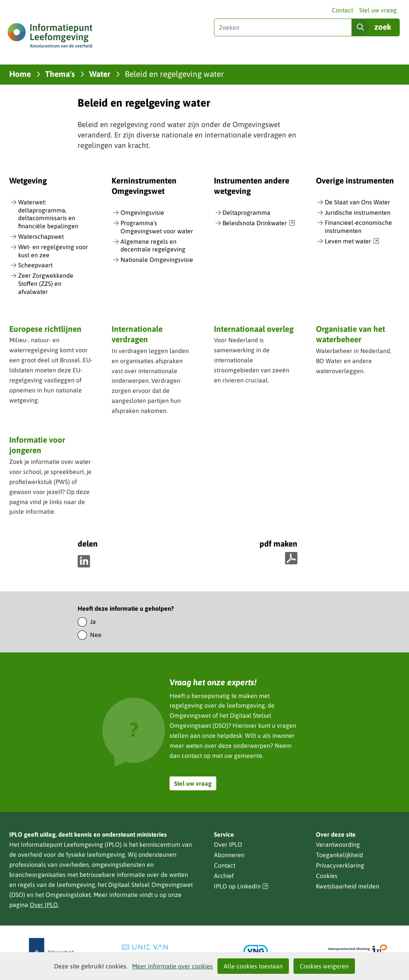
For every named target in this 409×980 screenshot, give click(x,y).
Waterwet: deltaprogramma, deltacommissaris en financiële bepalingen (48, 214)
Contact (342, 10)
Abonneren (229, 855)
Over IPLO (44, 905)
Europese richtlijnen (45, 329)
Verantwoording (338, 844)
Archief (224, 876)
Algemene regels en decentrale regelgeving (153, 245)
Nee (96, 635)
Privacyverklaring (340, 865)
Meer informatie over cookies (172, 966)
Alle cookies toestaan (253, 966)
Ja (93, 622)
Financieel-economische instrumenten (358, 227)
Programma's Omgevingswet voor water (157, 227)
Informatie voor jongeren (37, 445)
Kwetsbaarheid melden (348, 886)
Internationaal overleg (254, 329)
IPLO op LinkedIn (241, 886)
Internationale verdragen (137, 334)
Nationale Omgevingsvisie (157, 260)
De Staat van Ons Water (357, 202)
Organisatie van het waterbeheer (350, 334)
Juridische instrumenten (358, 212)
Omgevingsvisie (142, 212)
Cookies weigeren (324, 966)
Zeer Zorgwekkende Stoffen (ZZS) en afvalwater (46, 284)
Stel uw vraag (378, 10)
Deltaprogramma (246, 212)
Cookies (327, 876)
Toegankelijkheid (339, 855)
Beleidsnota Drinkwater (259, 223)
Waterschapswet (41, 236)
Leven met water (352, 241)
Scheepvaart (35, 265)
